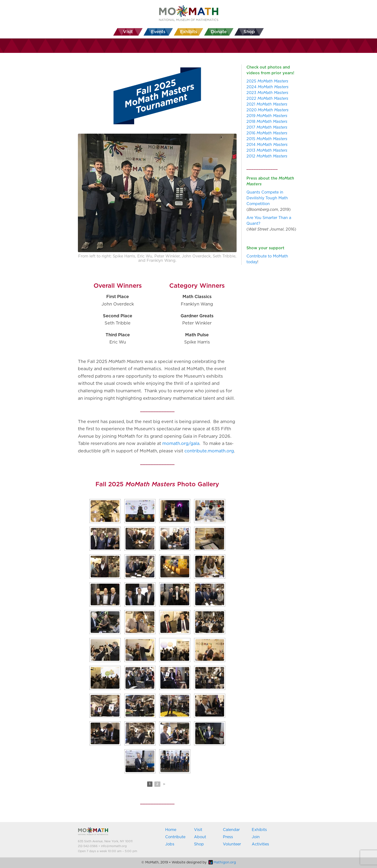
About (200, 837)
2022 (267, 99)
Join (256, 837)
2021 (267, 104)
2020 (267, 110)
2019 (267, 116)
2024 (267, 87)
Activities (260, 844)
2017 (267, 127)
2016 (267, 133)
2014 (267, 145)
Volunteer (232, 844)
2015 (267, 139)
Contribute (175, 837)
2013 (267, 150)
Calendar (231, 830)
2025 (267, 81)
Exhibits (259, 830)
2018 (267, 122)
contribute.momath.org (209, 451)
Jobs (170, 844)
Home (171, 830)
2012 (267, 156)
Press (228, 837)
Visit (198, 830)
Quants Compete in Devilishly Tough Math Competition (267, 198)
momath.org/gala (181, 444)
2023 (267, 93)
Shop (199, 844)
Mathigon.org (222, 862)
